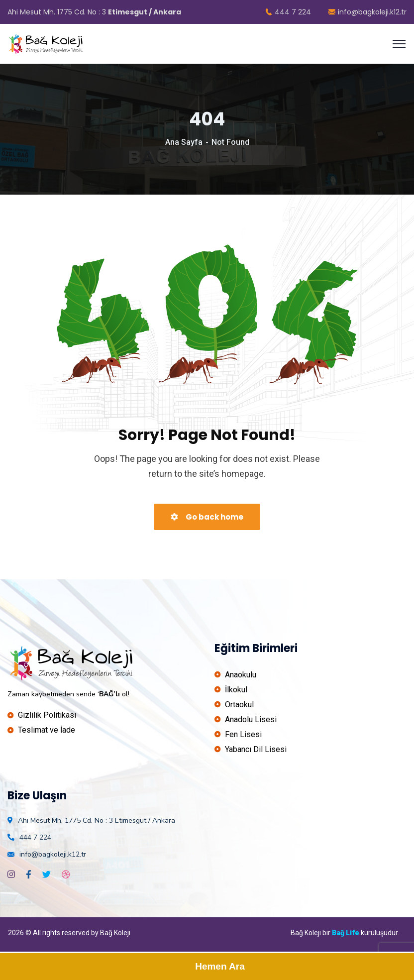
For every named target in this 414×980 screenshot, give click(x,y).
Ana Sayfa (184, 142)
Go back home (207, 517)
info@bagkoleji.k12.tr (367, 12)
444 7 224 (288, 12)
